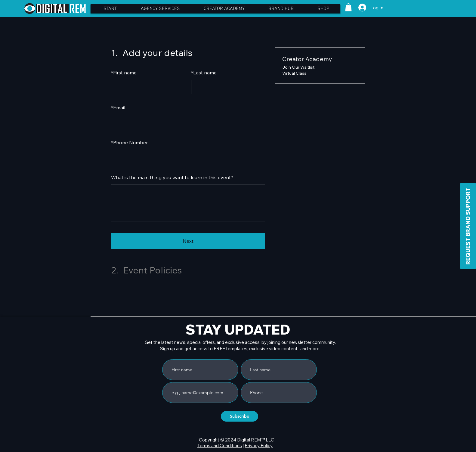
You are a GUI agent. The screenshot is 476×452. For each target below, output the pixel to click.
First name (124, 73)
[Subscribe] (240, 416)
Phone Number (129, 142)
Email (118, 108)
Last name (204, 73)
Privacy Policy (259, 446)
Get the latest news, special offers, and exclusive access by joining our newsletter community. (240, 342)
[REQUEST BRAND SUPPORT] (468, 226)
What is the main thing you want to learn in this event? (172, 177)
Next (188, 241)
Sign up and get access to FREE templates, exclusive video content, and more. (240, 349)
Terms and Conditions (220, 446)
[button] (348, 7)
